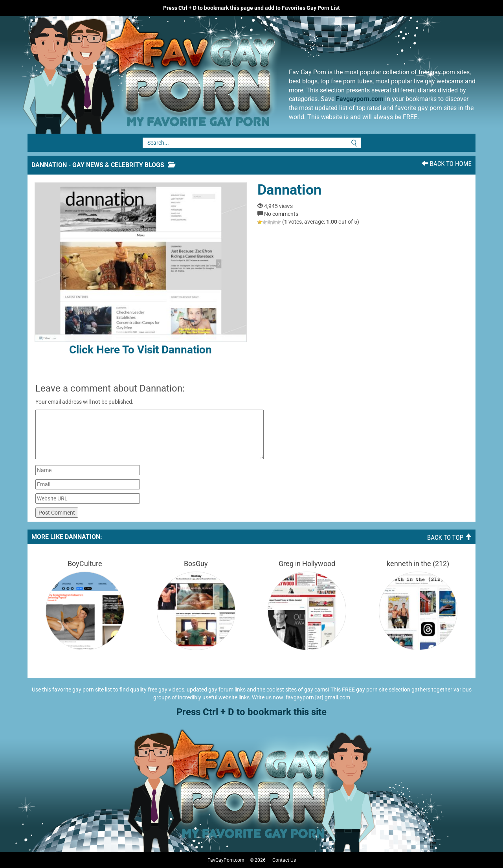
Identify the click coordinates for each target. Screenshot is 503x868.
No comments (281, 214)
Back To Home (447, 164)
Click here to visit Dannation (141, 269)
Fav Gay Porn (214, 75)
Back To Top (449, 537)
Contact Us (284, 860)
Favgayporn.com (360, 99)
